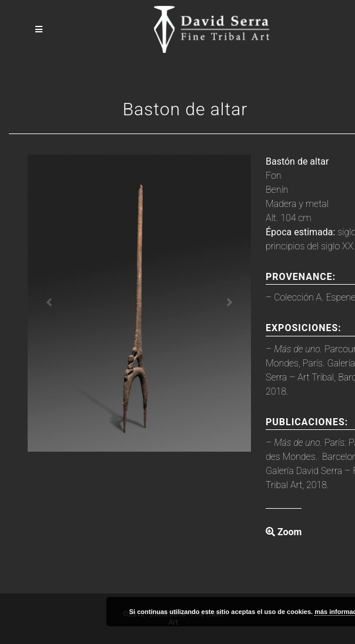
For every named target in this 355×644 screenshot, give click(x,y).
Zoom (284, 532)
